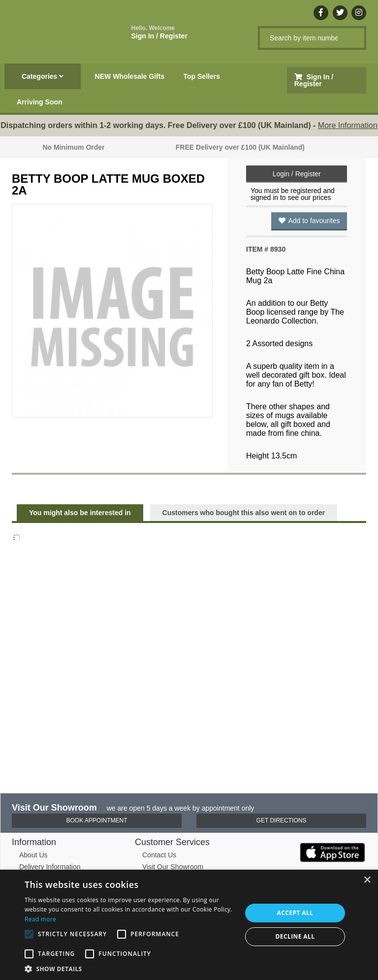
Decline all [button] (295, 936)
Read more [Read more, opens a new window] (40, 919)
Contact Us (159, 855)
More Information (348, 125)
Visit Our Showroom (173, 867)
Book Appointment (96, 820)
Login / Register (297, 174)
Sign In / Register (159, 32)
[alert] (189, 925)
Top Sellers (202, 76)
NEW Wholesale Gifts (130, 76)
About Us (33, 855)
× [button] (367, 880)
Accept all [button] (295, 913)
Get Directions (282, 820)
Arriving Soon (40, 102)
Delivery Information (50, 867)
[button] (130, 968)
